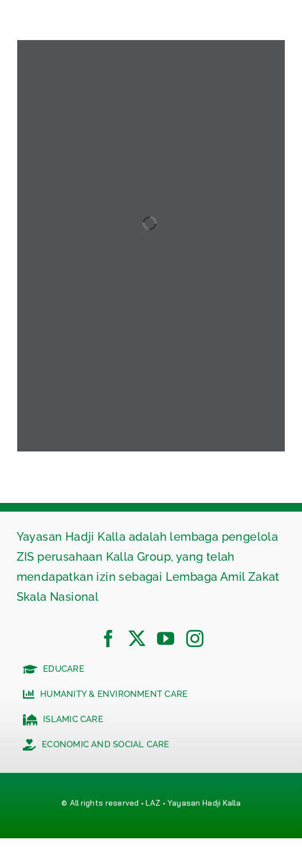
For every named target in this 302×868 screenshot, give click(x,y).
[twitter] (137, 639)
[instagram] (195, 639)
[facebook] (108, 639)
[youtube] (166, 639)
